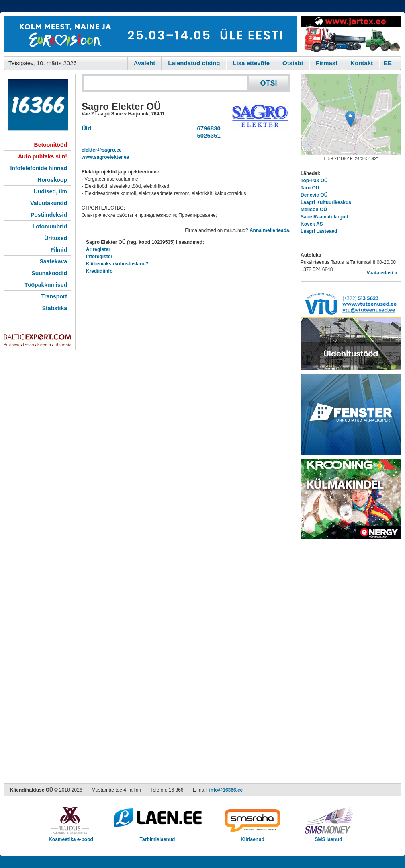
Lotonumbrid (50, 226)
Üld (86, 128)
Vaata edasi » (382, 273)
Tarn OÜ (310, 188)
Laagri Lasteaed (319, 231)
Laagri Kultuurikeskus (326, 202)
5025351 (207, 135)
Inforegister (99, 257)
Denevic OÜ (314, 195)
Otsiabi (293, 63)
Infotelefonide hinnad (39, 168)
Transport (54, 296)
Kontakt (362, 63)
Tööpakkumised (46, 285)
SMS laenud (328, 837)
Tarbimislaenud (157, 837)
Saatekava (53, 261)
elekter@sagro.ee (102, 150)
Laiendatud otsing (194, 63)
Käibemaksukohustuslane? (117, 264)
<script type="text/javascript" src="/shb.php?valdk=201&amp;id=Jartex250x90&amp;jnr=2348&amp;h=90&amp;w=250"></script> (351, 34)
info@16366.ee (226, 790)
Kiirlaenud (253, 837)
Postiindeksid (49, 215)
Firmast (327, 63)
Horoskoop (52, 180)
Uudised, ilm (50, 191)
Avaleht (145, 63)
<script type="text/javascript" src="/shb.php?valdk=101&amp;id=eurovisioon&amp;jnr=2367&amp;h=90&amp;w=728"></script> (150, 34)
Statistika (55, 308)
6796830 (207, 128)
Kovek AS (312, 224)
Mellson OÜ (314, 210)
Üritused (56, 238)
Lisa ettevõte (251, 63)
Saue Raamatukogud (324, 217)
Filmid (59, 250)
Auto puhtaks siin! (43, 156)
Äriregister (98, 249)
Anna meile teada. (270, 230)
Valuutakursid (49, 203)
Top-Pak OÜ (314, 181)
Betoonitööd (51, 145)
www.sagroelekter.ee (105, 157)
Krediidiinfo (99, 271)
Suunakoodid (49, 273)
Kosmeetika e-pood (71, 837)
